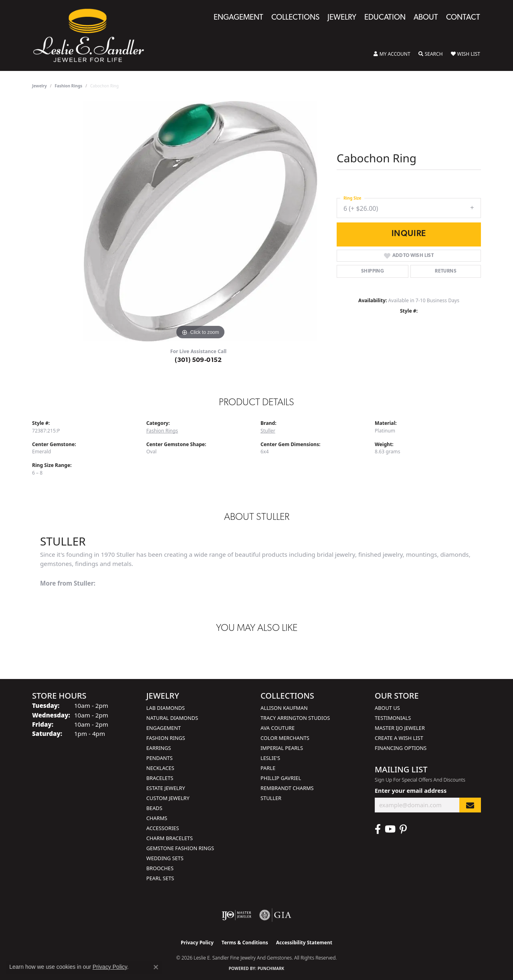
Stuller (268, 431)
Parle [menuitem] (268, 768)
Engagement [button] (238, 18)
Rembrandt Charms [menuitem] (287, 788)
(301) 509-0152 (198, 360)
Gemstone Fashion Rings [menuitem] (180, 848)
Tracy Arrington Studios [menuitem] (295, 718)
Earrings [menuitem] (159, 748)
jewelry (39, 86)
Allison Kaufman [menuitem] (284, 708)
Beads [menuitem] (154, 808)
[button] (392, 54)
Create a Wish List (399, 738)
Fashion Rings (69, 86)
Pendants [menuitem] (160, 758)
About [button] (426, 18)
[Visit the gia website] (275, 915)
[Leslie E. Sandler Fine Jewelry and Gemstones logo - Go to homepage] (93, 35)
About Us (387, 708)
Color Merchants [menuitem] (285, 738)
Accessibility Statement (304, 943)
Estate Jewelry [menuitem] (166, 788)
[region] (200, 221)
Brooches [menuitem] (160, 868)
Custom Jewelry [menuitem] (168, 798)
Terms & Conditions (245, 943)
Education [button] (385, 18)
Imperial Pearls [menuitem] (282, 748)
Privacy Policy (197, 943)
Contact (463, 18)
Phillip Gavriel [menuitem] (281, 778)
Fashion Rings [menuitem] (166, 738)
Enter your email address (411, 791)
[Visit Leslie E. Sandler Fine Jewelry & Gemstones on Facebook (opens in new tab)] (378, 829)
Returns (446, 271)
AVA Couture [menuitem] (278, 728)
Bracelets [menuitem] (160, 778)
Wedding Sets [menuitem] (165, 858)
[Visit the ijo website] (237, 915)
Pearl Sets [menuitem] (160, 878)
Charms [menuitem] (157, 818)
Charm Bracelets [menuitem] (170, 838)
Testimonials (393, 718)
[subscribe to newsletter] (470, 805)
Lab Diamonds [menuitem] (166, 708)
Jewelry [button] (342, 18)
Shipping (373, 271)
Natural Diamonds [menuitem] (172, 718)
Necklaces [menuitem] (160, 768)
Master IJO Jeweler (400, 728)
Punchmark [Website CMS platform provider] (271, 968)
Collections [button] (295, 18)
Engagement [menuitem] (164, 728)
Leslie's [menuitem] (270, 758)
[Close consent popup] (156, 967)
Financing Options (401, 748)
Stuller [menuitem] (271, 798)
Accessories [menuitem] (163, 828)
